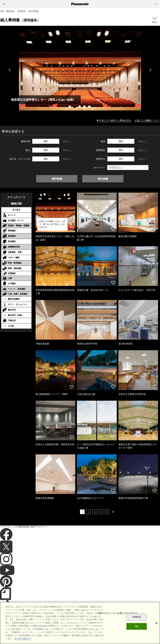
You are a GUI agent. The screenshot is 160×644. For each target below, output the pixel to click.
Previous (9, 70)
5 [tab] (90, 107)
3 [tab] (80, 107)
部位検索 (103, 179)
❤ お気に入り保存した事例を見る (114, 120)
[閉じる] (156, 623)
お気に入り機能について (147, 120)
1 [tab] (70, 107)
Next (151, 70)
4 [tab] (85, 107)
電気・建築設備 (7, 11)
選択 (46, 141)
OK (137, 626)
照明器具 (21, 11)
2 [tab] (75, 107)
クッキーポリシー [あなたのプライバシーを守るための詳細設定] (23, 639)
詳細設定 (137, 617)
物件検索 (57, 179)
